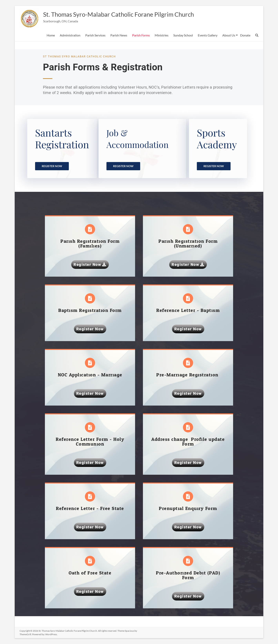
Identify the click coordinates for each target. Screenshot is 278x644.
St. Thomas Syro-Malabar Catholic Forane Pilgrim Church (131, 14)
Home (51, 35)
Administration (70, 35)
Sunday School (183, 35)
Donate (245, 35)
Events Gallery (208, 35)
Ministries (162, 35)
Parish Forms (141, 35)
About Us (229, 35)
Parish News (119, 35)
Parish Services (95, 35)
